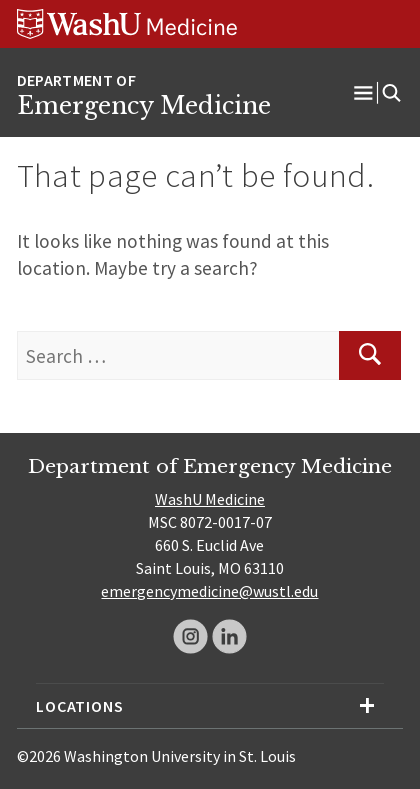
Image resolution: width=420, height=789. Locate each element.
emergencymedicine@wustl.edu (209, 591)
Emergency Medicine (144, 106)
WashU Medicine (210, 499)
